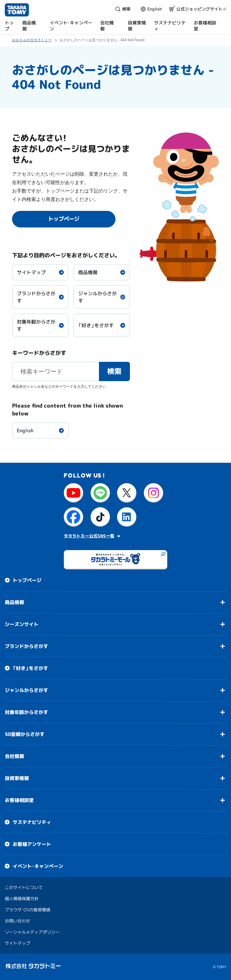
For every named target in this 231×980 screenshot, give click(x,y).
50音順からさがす (25, 734)
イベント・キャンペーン (38, 866)
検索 (115, 371)
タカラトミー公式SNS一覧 (89, 536)
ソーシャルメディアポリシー (32, 932)
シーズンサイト (22, 624)
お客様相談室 (19, 800)
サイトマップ (31, 272)
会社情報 (14, 756)
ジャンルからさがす (97, 297)
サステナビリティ (32, 822)
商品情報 (88, 272)
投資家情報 (17, 778)
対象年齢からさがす (36, 325)
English (25, 431)
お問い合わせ (17, 921)
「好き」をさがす (96, 325)
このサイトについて (24, 887)
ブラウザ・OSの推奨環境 (28, 910)
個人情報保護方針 (22, 899)
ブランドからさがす (36, 297)
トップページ (27, 580)
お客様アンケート (32, 844)
